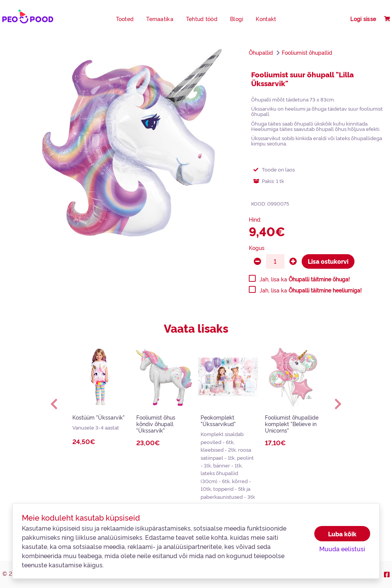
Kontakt (266, 19)
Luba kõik (342, 534)
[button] (54, 404)
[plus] (293, 261)
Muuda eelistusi (342, 549)
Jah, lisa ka (305, 279)
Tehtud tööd (202, 19)
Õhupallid (261, 52)
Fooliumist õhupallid (307, 52)
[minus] (257, 261)
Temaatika (160, 19)
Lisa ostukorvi (328, 261)
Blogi (237, 19)
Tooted (125, 19)
